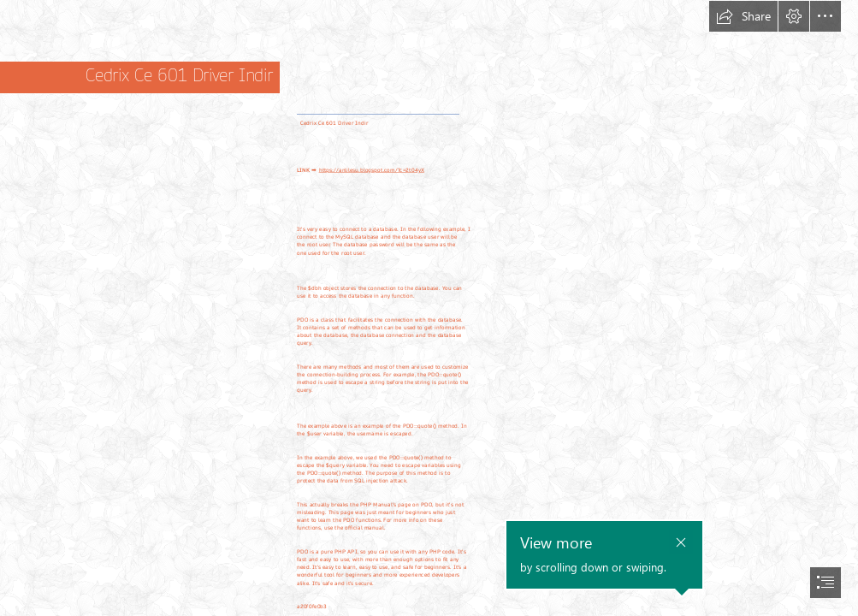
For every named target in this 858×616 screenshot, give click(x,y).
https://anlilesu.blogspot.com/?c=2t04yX (372, 171)
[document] (429, 308)
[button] (743, 16)
